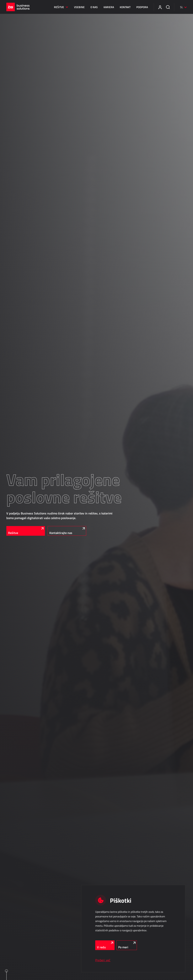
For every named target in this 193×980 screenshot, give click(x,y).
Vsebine (79, 7)
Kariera (109, 7)
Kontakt (125, 7)
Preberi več (103, 960)
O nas (94, 7)
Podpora (142, 7)
